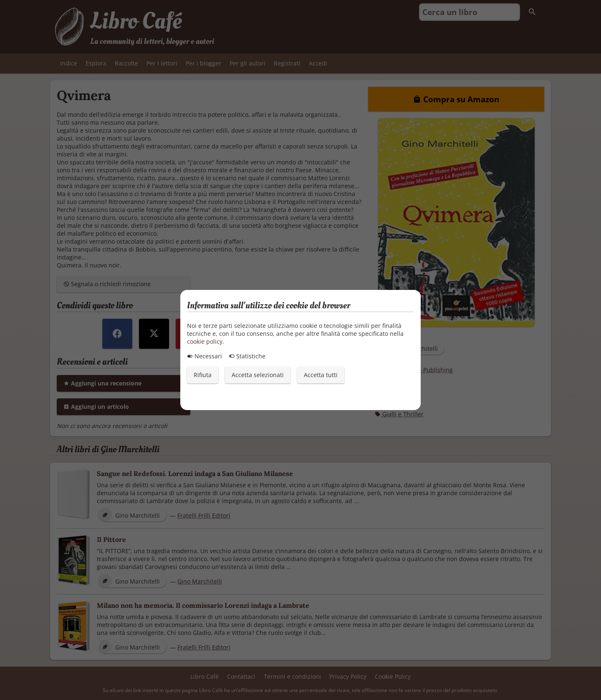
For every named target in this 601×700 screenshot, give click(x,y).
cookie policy (205, 341)
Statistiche (247, 356)
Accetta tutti (321, 375)
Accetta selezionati (258, 375)
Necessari (205, 356)
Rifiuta (203, 375)
